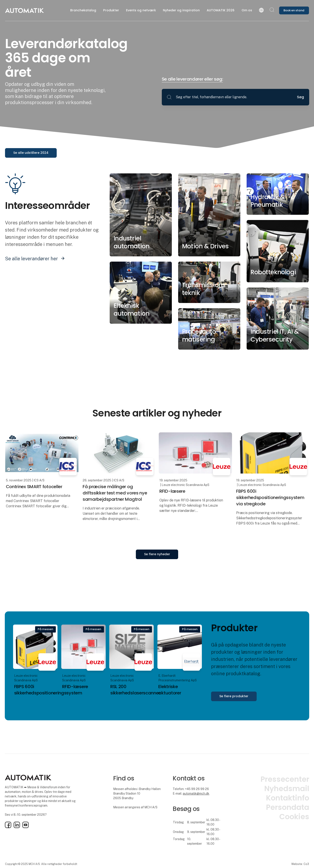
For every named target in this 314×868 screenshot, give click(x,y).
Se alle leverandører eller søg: (192, 79)
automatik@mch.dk (196, 794)
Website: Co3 (300, 864)
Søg (300, 97)
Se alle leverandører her (32, 259)
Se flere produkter (234, 696)
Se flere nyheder (157, 554)
